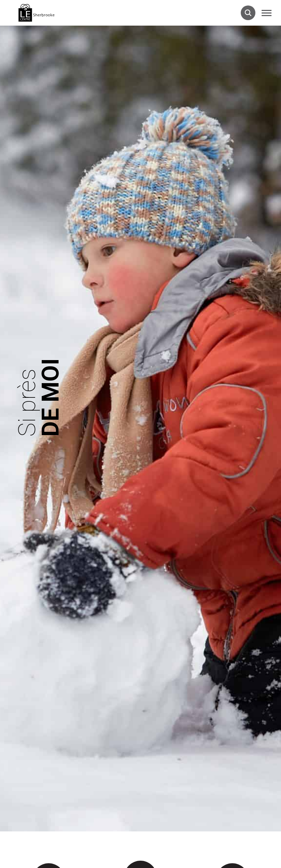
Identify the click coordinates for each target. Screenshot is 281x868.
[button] (267, 13)
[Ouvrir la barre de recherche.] (248, 13)
